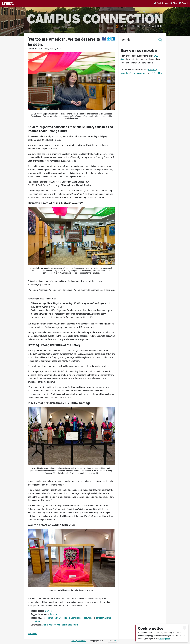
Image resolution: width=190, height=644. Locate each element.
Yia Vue (48, 611)
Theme (113, 641)
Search (141, 40)
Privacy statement (79, 641)
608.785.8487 (156, 73)
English (53, 614)
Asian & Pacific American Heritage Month (60, 625)
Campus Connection (95, 18)
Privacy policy (164, 639)
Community (53, 618)
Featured (87, 618)
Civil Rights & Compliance (70, 618)
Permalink (32, 634)
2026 (101, 641)
